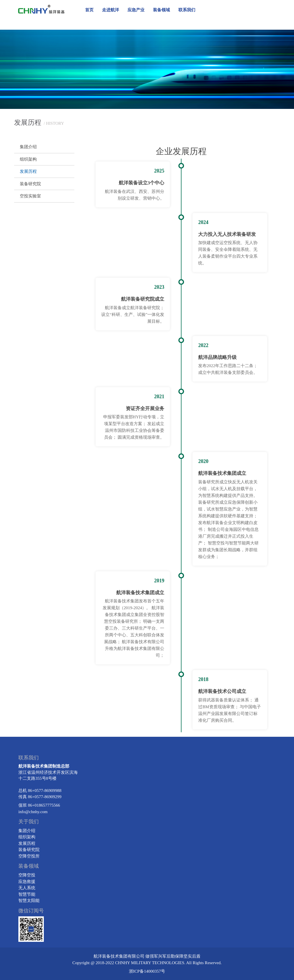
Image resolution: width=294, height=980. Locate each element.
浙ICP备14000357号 (147, 971)
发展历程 (28, 171)
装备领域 (161, 10)
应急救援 (27, 882)
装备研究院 (30, 184)
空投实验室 (30, 196)
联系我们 (187, 10)
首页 (89, 10)
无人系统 (27, 888)
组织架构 (28, 159)
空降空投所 (29, 856)
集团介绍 (28, 147)
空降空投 (27, 875)
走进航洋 (111, 10)
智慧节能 (27, 894)
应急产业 (136, 10)
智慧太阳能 (29, 901)
